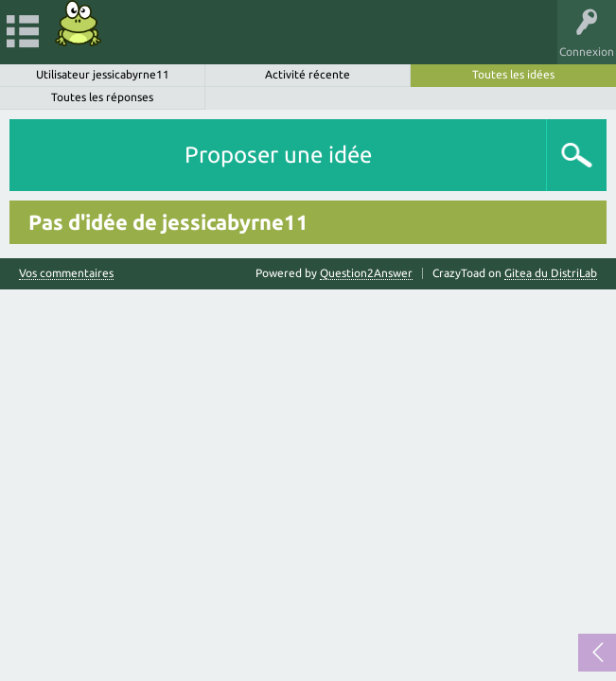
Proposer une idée (278, 155)
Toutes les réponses (102, 97)
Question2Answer (366, 273)
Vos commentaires (66, 273)
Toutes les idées (513, 74)
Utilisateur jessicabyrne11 (103, 74)
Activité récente (308, 74)
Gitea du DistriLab (551, 273)
